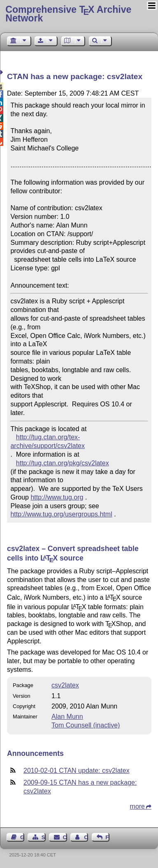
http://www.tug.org (57, 497)
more (137, 806)
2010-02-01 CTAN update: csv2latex (77, 771)
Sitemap (44, 837)
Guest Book (22, 837)
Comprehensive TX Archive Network (68, 14)
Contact (65, 837)
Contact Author (86, 837)
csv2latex (65, 685)
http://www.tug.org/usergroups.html (61, 514)
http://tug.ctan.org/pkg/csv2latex (63, 463)
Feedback (107, 837)
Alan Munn (67, 717)
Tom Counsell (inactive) (86, 725)
